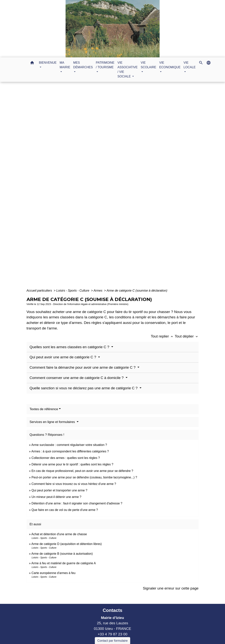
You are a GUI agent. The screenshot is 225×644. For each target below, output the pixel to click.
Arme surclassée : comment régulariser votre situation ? (69, 445)
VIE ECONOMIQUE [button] (170, 65)
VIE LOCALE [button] (190, 65)
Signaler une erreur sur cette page (171, 588)
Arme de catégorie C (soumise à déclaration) (137, 291)
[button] (32, 63)
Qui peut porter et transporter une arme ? (59, 490)
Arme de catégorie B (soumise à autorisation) (62, 554)
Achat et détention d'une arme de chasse (59, 534)
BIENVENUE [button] (48, 63)
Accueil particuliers (40, 291)
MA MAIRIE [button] (65, 65)
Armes (98, 291)
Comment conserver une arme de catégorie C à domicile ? (77, 378)
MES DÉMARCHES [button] (83, 65)
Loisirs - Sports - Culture (73, 291)
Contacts (112, 610)
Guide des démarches (138, 187)
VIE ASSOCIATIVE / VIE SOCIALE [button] (128, 70)
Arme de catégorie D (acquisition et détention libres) (67, 544)
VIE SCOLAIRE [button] (148, 65)
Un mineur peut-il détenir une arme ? (56, 497)
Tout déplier (187, 336)
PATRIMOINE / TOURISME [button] (105, 65)
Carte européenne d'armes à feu (54, 573)
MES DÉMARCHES (101, 187)
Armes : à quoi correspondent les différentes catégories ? (70, 451)
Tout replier (163, 336)
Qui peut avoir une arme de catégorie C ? (63, 357)
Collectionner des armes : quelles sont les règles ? (66, 458)
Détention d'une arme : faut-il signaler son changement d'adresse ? (77, 503)
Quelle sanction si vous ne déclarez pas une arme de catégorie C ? (84, 388)
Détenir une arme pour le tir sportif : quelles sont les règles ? (72, 464)
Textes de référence (44, 409)
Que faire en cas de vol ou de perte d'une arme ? (65, 510)
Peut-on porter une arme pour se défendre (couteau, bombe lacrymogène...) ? (84, 477)
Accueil (76, 187)
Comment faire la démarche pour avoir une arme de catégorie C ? (83, 367)
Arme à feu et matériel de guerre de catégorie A (64, 563)
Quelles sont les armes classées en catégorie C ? (70, 347)
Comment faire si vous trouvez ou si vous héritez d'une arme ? (74, 484)
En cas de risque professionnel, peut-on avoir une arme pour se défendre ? (82, 471)
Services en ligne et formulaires (53, 422)
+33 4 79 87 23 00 (112, 634)
